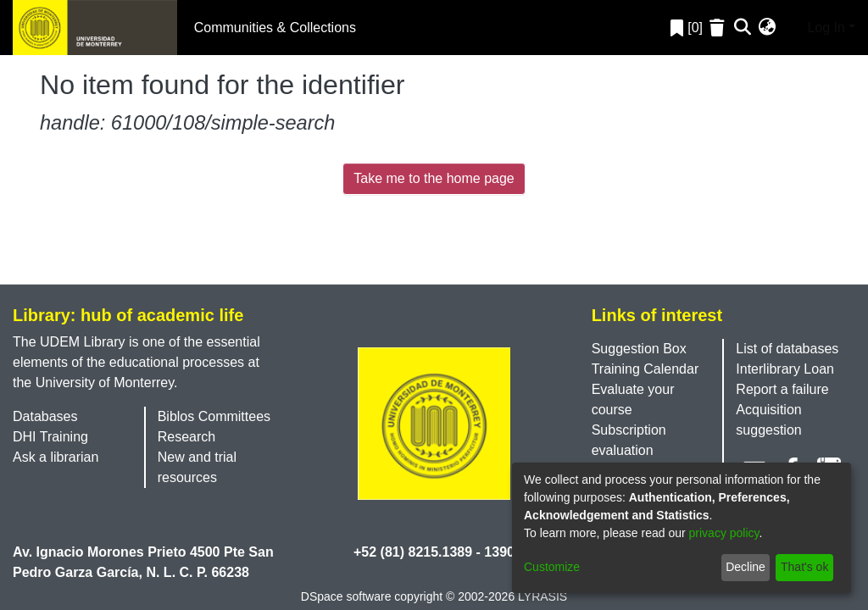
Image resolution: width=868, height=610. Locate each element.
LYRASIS (542, 596)
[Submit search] (743, 28)
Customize (552, 567)
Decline (746, 567)
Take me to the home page (434, 178)
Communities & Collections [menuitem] (275, 28)
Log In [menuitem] (813, 27)
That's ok (804, 567)
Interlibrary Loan (785, 369)
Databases (45, 416)
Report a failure (782, 389)
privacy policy (724, 533)
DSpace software (346, 596)
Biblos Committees (214, 416)
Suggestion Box (639, 349)
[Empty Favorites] (719, 28)
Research (186, 437)
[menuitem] (768, 28)
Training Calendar (645, 369)
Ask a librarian (56, 457)
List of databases (787, 349)
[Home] (95, 28)
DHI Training (50, 437)
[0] (687, 28)
